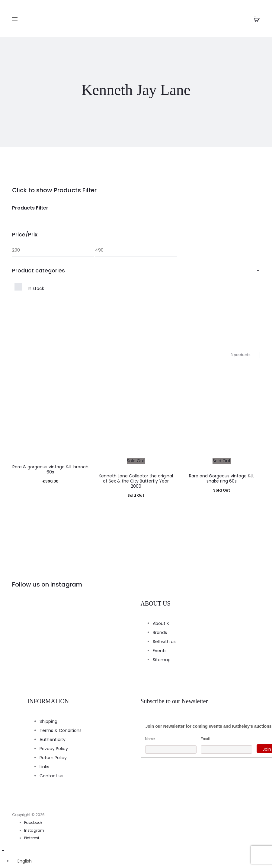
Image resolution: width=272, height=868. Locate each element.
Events (160, 651)
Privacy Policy (54, 749)
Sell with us (164, 642)
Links (44, 767)
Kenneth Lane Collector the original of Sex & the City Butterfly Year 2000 (136, 481)
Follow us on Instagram (47, 584)
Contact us (51, 776)
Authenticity (53, 740)
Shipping (48, 721)
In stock (36, 288)
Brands (160, 632)
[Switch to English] (22, 861)
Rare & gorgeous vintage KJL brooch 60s (50, 469)
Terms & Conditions (61, 730)
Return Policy (53, 758)
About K (161, 623)
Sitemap (162, 660)
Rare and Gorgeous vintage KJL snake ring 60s (222, 478)
